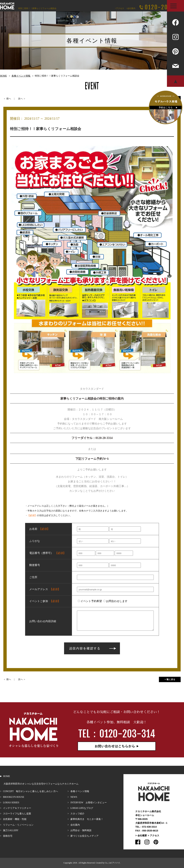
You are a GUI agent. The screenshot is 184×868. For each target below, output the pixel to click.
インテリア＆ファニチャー (17, 808)
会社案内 (75, 825)
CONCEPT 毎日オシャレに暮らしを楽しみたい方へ (31, 791)
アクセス (155, 835)
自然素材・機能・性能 (15, 819)
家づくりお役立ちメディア (84, 836)
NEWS (74, 797)
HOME (6, 776)
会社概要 (142, 835)
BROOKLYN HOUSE (14, 797)
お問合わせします (115, 601)
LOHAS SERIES (11, 803)
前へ (9, 99)
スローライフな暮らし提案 (17, 814)
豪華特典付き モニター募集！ (87, 819)
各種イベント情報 (80, 791)
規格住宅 (8, 836)
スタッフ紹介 (77, 814)
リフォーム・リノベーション (18, 825)
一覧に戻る (170, 679)
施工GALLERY (11, 830)
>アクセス (120, 8)
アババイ (116, 863)
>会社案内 (131, 8)
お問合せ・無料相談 (81, 830)
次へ (20, 99)
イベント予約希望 (90, 601)
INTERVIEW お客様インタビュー (88, 803)
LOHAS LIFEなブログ (82, 808)
